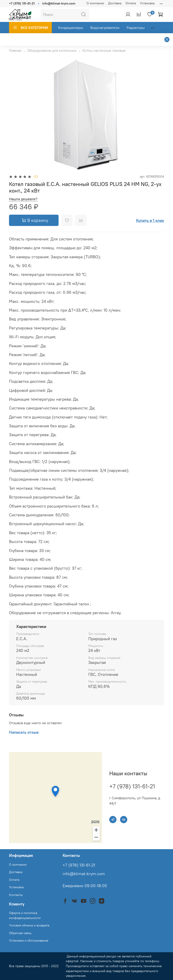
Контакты (16, 895)
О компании (95, 3)
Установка (147, 3)
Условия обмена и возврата (29, 925)
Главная (15, 50)
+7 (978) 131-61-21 (22, 3)
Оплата (131, 3)
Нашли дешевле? (23, 199)
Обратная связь (20, 933)
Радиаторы (136, 28)
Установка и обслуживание (29, 940)
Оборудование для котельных (52, 50)
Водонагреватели (105, 28)
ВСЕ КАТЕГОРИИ (30, 28)
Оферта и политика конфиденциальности (25, 915)
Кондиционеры (71, 28)
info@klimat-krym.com (59, 3)
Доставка (115, 3)
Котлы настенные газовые (104, 50)
